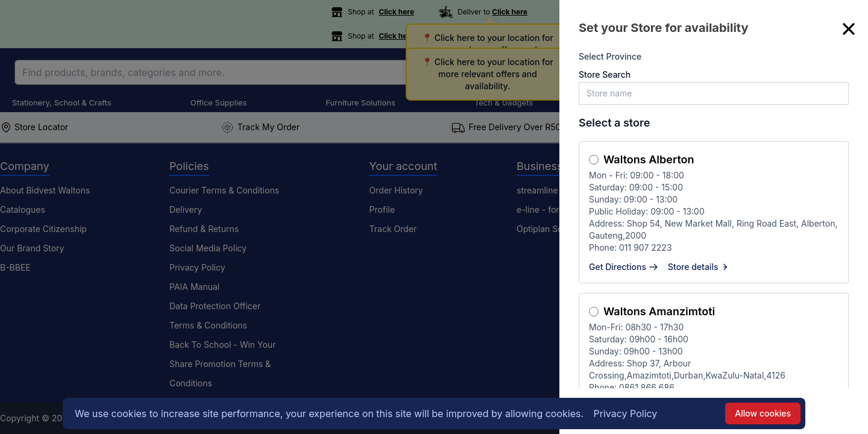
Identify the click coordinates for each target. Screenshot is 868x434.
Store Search (605, 74)
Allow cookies (763, 413)
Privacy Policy (626, 414)
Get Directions (624, 267)
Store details (699, 267)
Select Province (610, 56)
